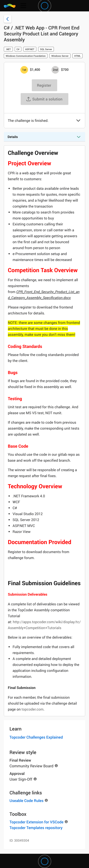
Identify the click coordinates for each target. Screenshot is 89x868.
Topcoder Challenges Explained (36, 737)
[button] (78, 121)
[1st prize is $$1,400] (24, 70)
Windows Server (60, 56)
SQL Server (46, 49)
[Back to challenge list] (8, 19)
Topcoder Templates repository (36, 828)
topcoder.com (33, 709)
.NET (8, 49)
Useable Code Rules (26, 801)
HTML (77, 56)
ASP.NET (30, 49)
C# (18, 49)
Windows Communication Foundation (26, 56)
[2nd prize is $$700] (55, 70)
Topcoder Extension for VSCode (36, 822)
